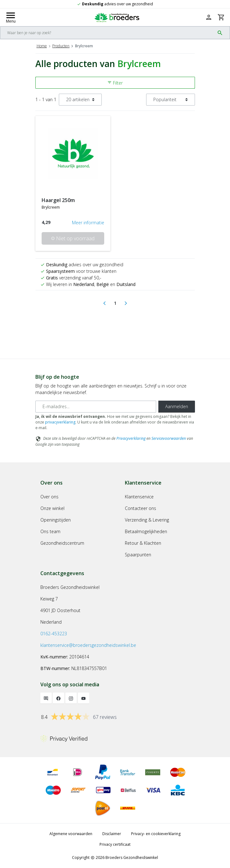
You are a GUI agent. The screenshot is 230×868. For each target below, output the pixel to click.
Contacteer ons (141, 508)
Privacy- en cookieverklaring (156, 834)
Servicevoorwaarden (169, 438)
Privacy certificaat (115, 844)
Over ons (49, 497)
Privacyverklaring (131, 438)
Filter (115, 83)
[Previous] (105, 303)
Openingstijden (56, 520)
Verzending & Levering (147, 520)
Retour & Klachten (143, 543)
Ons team (50, 531)
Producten (61, 46)
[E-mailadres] (96, 407)
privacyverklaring (60, 422)
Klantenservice (139, 497)
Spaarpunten (138, 555)
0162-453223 (54, 634)
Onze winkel (52, 508)
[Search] (107, 33)
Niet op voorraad (73, 238)
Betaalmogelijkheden (146, 531)
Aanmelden (177, 406)
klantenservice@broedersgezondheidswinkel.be (88, 645)
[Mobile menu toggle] (11, 17)
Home (42, 46)
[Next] (126, 303)
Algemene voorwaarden (71, 834)
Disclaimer (112, 834)
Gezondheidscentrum (62, 543)
